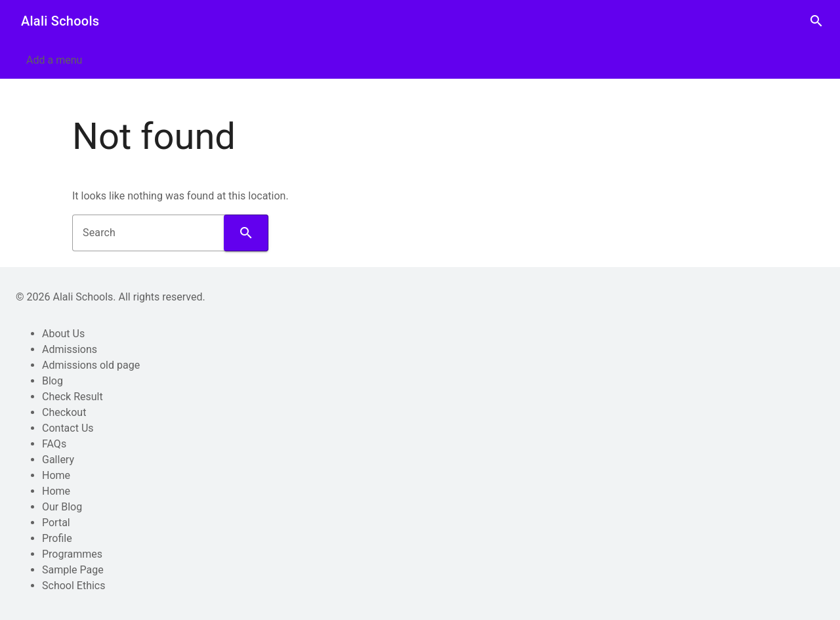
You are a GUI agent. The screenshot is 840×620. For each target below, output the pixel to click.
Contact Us (68, 428)
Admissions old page (91, 365)
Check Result (73, 397)
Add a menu (54, 60)
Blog (52, 381)
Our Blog (62, 507)
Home (56, 475)
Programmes (72, 554)
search (816, 21)
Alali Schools (60, 21)
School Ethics (73, 586)
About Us (63, 334)
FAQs (54, 444)
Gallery (58, 460)
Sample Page (73, 570)
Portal (56, 523)
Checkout (64, 412)
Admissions (70, 349)
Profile (57, 538)
